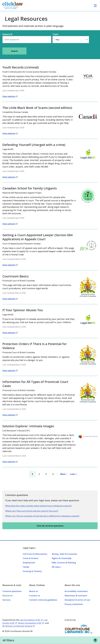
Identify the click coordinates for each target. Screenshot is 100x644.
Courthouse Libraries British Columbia (11, 8)
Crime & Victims (31, 558)
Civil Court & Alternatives (35, 554)
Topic (55, 34)
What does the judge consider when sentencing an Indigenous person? (39, 506)
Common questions (12, 591)
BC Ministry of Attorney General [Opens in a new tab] (17, 626)
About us (33, 591)
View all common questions (50, 526)
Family (26, 567)
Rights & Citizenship (62, 558)
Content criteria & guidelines (43, 600)
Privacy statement (74, 604)
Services (6, 600)
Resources (8, 596)
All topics (56, 567)
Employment (29, 563)
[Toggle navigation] (95, 6)
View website (9, 96)
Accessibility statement (76, 591)
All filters (8, 640)
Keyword (7, 34)
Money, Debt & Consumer (65, 554)
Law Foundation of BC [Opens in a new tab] (30, 620)
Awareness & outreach (76, 596)
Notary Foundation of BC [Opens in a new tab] (30, 623)
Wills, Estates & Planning (64, 563)
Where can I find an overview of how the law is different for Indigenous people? (42, 516)
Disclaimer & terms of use (77, 600)
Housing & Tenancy (32, 571)
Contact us (34, 596)
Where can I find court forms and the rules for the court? (32, 511)
